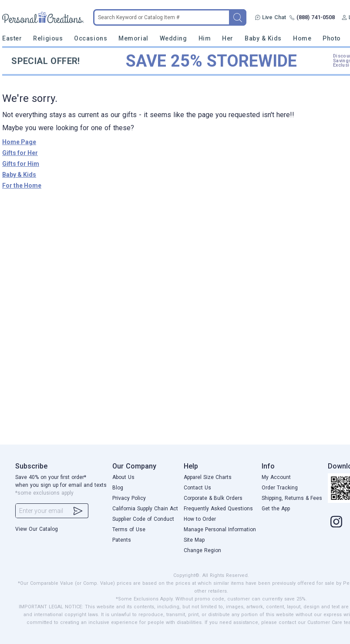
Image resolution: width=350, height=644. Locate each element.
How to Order (200, 519)
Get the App (276, 509)
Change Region (202, 550)
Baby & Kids (263, 38)
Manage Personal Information (220, 529)
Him (205, 38)
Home (302, 38)
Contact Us (197, 488)
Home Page (19, 142)
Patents (122, 540)
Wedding (173, 38)
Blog (118, 488)
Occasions (91, 38)
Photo (332, 38)
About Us (123, 477)
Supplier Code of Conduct (143, 519)
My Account (276, 477)
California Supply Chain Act (145, 509)
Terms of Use (129, 529)
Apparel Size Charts (208, 477)
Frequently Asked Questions (218, 509)
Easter (12, 38)
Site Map (194, 540)
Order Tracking (280, 488)
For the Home (22, 185)
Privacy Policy (129, 498)
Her (228, 38)
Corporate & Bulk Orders (213, 498)
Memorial (133, 38)
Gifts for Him (21, 164)
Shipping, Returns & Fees (292, 498)
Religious (48, 38)
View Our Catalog (37, 529)
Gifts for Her (20, 153)
